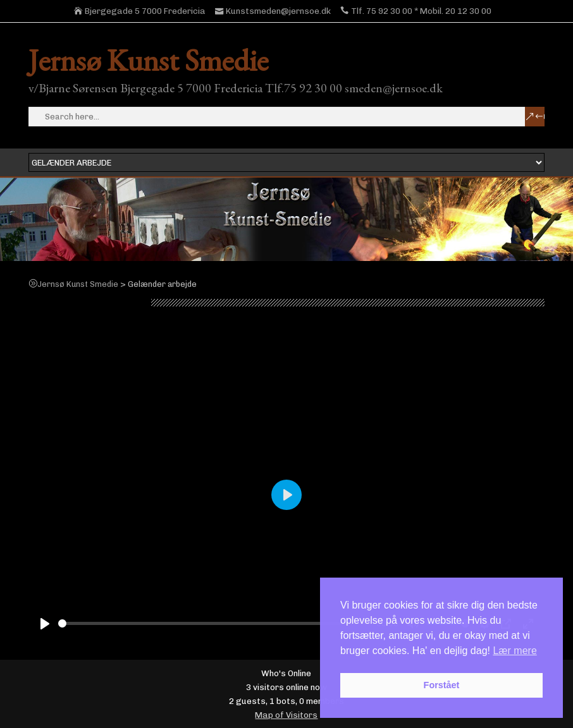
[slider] (215, 623)
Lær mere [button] (514, 651)
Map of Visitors (286, 715)
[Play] (45, 624)
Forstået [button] (442, 685)
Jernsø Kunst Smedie (148, 60)
